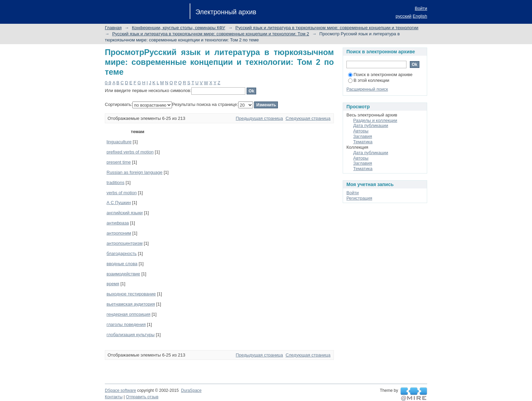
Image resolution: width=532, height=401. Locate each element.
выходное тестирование (131, 294)
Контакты (114, 397)
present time (119, 162)
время (113, 284)
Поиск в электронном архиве (380, 75)
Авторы (361, 131)
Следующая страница (308, 118)
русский (404, 16)
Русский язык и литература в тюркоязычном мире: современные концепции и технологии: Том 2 (211, 34)
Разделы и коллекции (375, 120)
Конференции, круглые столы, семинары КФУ (179, 28)
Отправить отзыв (142, 397)
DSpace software (120, 390)
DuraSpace (191, 390)
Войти (421, 8)
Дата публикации (371, 125)
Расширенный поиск (367, 89)
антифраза (118, 223)
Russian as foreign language (135, 172)
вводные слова (122, 264)
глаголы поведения (126, 324)
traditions (116, 183)
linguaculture (119, 142)
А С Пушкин (119, 203)
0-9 (108, 83)
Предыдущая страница (259, 118)
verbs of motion (122, 193)
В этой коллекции (369, 80)
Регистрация (359, 198)
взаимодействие (123, 274)
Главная (113, 28)
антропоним (119, 233)
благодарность (122, 253)
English (420, 16)
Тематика (363, 142)
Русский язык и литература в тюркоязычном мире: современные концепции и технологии (327, 28)
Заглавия (363, 136)
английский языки (125, 213)
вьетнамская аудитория (131, 304)
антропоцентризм (125, 243)
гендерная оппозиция (128, 314)
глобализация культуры (131, 335)
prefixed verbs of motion (130, 152)
